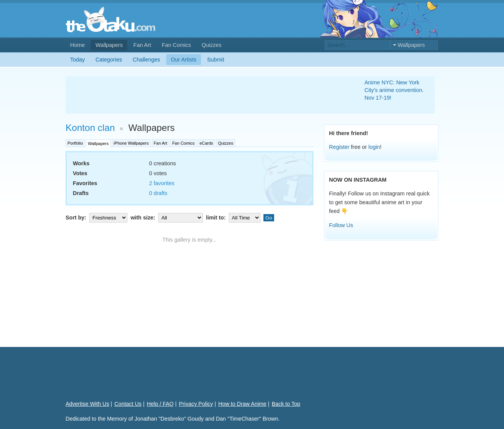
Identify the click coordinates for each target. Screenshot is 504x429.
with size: (167, 218)
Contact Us (128, 404)
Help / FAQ (160, 404)
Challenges (146, 60)
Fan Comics (176, 45)
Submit (216, 60)
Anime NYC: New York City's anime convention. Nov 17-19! (394, 90)
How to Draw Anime (242, 404)
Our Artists (184, 60)
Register (339, 147)
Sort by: (97, 218)
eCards (206, 143)
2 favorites (162, 183)
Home (77, 45)
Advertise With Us (87, 404)
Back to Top (286, 404)
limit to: (234, 218)
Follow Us (341, 225)
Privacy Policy (196, 404)
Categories (109, 60)
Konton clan (90, 128)
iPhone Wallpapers (131, 143)
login (374, 147)
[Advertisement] (206, 95)
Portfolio (75, 143)
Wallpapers (109, 45)
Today (77, 60)
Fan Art (142, 45)
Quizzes (212, 45)
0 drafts (158, 193)
